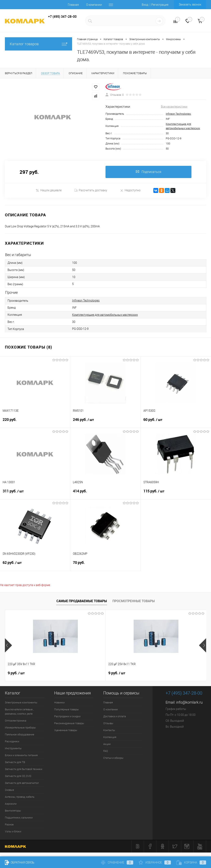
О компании (94, 5)
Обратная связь (20, 862)
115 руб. (176, 494)
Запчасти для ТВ (15, 762)
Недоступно (130, 190)
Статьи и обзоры (113, 758)
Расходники (12, 741)
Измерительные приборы (20, 728)
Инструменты (13, 748)
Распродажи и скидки (67, 716)
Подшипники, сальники (19, 818)
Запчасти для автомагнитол (22, 783)
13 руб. (151, 673)
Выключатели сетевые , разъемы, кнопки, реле (19, 712)
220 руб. (35, 422)
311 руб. (35, 494)
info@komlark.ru (189, 702)
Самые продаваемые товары (82, 601)
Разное (9, 825)
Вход (145, 5)
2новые (9, 790)
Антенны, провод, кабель (20, 797)
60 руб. (176, 422)
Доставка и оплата (115, 716)
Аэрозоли (11, 804)
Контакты (109, 730)
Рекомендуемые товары (69, 723)
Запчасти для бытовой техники (24, 769)
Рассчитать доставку (91, 190)
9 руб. (16, 673)
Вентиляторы (13, 811)
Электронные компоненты (21, 702)
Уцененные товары (66, 730)
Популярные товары (66, 709)
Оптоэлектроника (16, 721)
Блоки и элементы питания (21, 755)
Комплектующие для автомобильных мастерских (105, 315)
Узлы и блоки (13, 831)
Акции (107, 744)
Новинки (59, 702)
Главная (73, 5)
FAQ (106, 751)
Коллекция (110, 737)
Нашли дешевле (49, 190)
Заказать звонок (190, 4)
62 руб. (35, 565)
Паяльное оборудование (20, 734)
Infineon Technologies (178, 114)
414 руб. (105, 493)
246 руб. (105, 422)
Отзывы (108, 723)
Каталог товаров (38, 44)
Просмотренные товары (134, 601)
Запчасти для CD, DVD (18, 776)
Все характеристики (174, 107)
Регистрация (160, 5)
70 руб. (105, 565)
